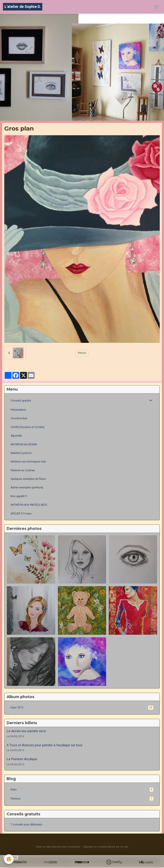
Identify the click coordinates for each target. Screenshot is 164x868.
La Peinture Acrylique (22, 759)
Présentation (18, 410)
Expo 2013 (82, 707)
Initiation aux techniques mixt (28, 462)
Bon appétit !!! (19, 496)
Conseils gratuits (21, 401)
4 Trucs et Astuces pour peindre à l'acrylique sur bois (45, 745)
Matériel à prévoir (21, 453)
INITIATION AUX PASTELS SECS (29, 505)
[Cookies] (9, 859)
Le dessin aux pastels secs (26, 731)
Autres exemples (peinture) (27, 488)
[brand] (23, 7)
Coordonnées (19, 418)
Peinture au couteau (23, 470)
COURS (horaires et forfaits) (28, 427)
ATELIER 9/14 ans (21, 514)
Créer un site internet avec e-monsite (58, 847)
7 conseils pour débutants (26, 825)
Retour (82, 353)
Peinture (82, 799)
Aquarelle (16, 436)
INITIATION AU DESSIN (24, 444)
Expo (82, 789)
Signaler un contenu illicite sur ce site (106, 847)
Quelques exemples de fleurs (28, 479)
